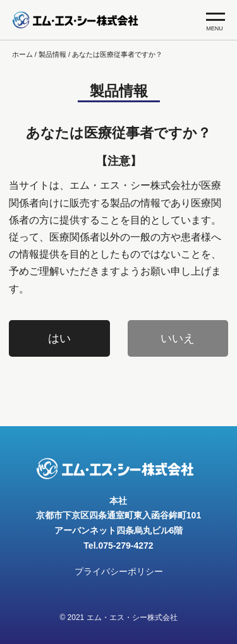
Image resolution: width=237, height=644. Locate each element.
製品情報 (52, 54)
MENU (216, 22)
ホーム (22, 54)
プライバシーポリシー (119, 571)
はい (59, 338)
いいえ (178, 338)
